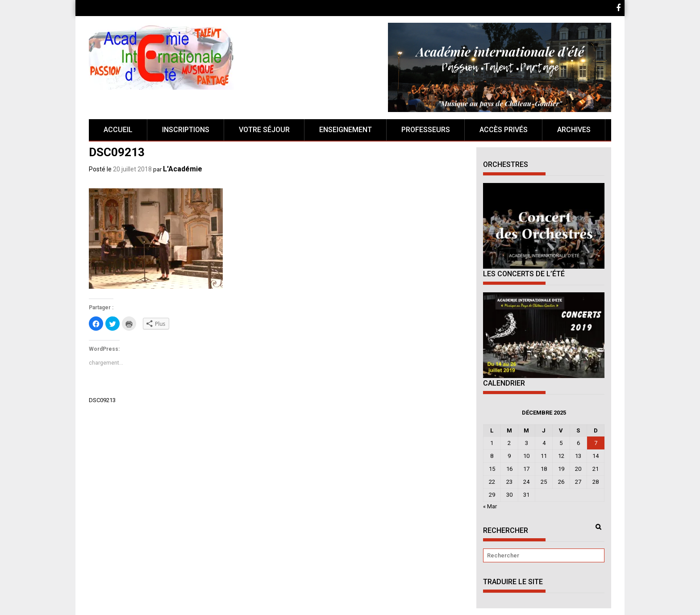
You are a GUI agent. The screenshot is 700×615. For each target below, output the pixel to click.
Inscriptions (186, 130)
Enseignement (346, 130)
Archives (574, 130)
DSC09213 (102, 400)
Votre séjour (264, 130)
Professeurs (426, 130)
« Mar (490, 506)
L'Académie (183, 169)
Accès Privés (504, 130)
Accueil (118, 130)
